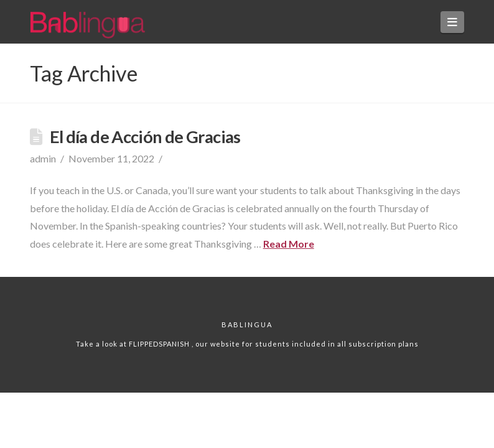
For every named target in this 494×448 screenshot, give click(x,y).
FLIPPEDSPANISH (160, 344)
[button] (453, 22)
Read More (289, 244)
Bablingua (247, 324)
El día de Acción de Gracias (145, 137)
